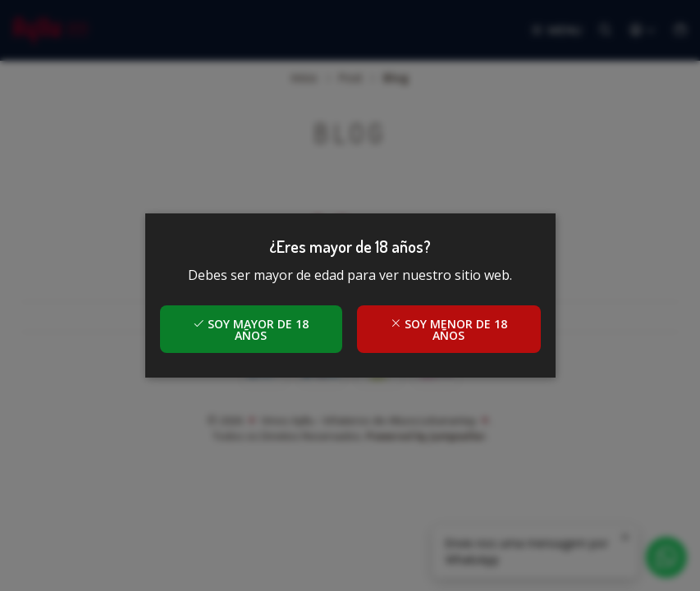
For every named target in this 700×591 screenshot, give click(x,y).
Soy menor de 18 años (448, 330)
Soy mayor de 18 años (251, 330)
